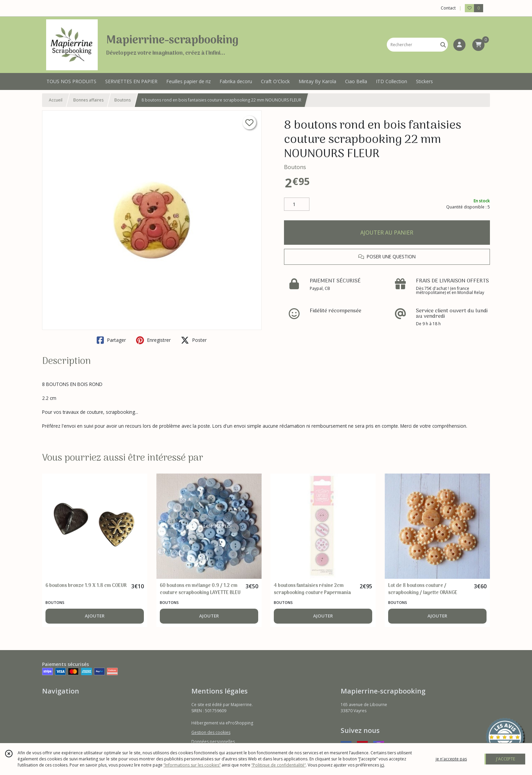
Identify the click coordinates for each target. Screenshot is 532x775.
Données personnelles (213, 742)
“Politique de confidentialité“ (279, 765)
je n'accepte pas (451, 759)
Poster (194, 340)
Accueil (56, 100)
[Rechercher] (443, 45)
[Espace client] (459, 45)
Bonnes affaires (88, 100)
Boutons (122, 100)
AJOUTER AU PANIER (387, 233)
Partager (111, 340)
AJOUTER (95, 616)
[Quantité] (297, 204)
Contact (448, 8)
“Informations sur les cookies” (192, 765)
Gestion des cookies (211, 732)
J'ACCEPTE (506, 759)
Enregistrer (153, 340)
